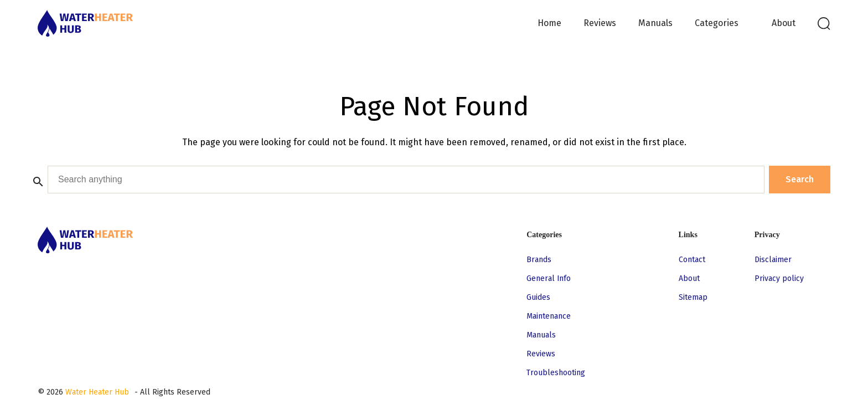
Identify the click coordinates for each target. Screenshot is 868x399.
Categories (717, 23)
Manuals (655, 23)
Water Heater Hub (97, 392)
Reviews (600, 23)
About (784, 23)
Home (549, 23)
